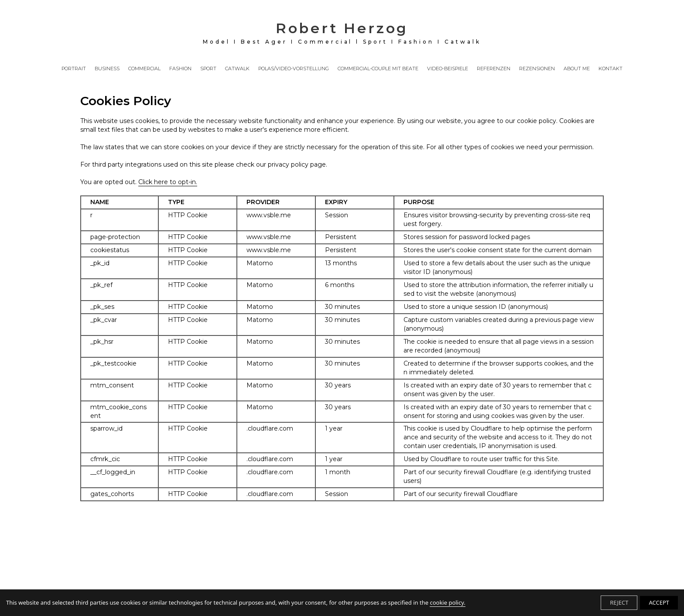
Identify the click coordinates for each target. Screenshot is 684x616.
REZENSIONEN (537, 69)
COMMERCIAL (144, 69)
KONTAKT (610, 69)
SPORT (208, 69)
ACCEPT (659, 602)
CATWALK (237, 69)
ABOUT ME (577, 69)
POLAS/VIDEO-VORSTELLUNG (294, 69)
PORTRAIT (74, 69)
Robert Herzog (342, 32)
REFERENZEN (494, 69)
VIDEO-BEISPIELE (448, 69)
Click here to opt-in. (168, 182)
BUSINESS (107, 69)
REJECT (619, 602)
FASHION (180, 69)
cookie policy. (447, 602)
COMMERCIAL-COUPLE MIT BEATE (378, 69)
